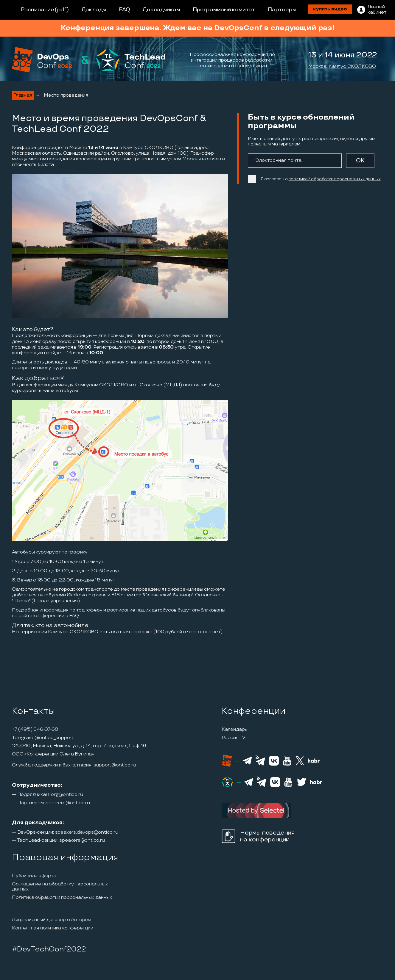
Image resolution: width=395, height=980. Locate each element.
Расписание (38, 10)
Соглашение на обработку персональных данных (60, 887)
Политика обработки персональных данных (62, 898)
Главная (23, 95)
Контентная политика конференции (53, 928)
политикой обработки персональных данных (334, 179)
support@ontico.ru (115, 765)
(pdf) (62, 10)
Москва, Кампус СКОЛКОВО (342, 67)
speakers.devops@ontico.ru (87, 832)
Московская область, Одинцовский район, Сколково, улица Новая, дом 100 (99, 153)
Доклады (94, 10)
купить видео (330, 9)
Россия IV (234, 738)
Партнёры (282, 10)
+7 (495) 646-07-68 (35, 730)
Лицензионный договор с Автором (52, 920)
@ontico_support (54, 738)
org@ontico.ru (67, 795)
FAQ (124, 10)
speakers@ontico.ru (82, 841)
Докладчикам (161, 10)
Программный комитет (224, 10)
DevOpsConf (238, 28)
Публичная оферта (34, 876)
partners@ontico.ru (68, 803)
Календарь (234, 730)
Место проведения (66, 95)
